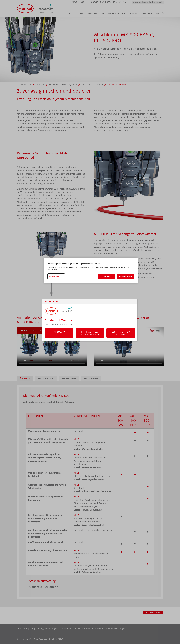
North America (121, 333)
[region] (91, 270)
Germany (59, 333)
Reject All (107, 276)
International (90, 333)
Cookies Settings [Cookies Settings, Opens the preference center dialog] (53, 276)
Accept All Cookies (125, 276)
